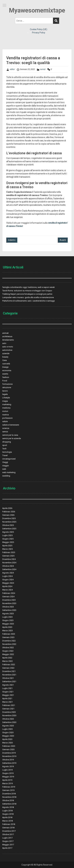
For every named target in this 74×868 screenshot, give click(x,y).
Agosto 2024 (8, 573)
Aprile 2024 (7, 586)
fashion (6, 377)
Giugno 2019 (8, 773)
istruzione (7, 387)
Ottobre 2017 (8, 834)
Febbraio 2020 (9, 746)
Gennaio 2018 (8, 828)
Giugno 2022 (8, 651)
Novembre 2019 (9, 756)
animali (5, 333)
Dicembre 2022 (9, 641)
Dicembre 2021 (9, 671)
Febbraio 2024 (9, 593)
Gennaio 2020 (8, 749)
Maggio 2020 (8, 736)
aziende (6, 353)
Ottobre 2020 (8, 719)
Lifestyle (6, 398)
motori (5, 411)
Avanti (63, 240)
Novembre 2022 (9, 644)
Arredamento (8, 340)
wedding (6, 476)
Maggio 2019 (8, 777)
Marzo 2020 (8, 743)
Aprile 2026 (7, 508)
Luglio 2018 (7, 811)
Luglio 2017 (7, 838)
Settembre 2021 (9, 682)
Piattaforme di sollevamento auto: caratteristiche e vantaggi (28, 301)
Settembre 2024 (9, 569)
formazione (7, 384)
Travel (5, 455)
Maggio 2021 (8, 695)
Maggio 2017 (8, 845)
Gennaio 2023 (8, 637)
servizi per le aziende (12, 438)
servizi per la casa (10, 435)
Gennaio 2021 (8, 709)
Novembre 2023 (9, 603)
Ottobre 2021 (8, 678)
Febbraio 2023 (9, 634)
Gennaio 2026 (8, 515)
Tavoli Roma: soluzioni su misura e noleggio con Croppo (27, 291)
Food (5, 381)
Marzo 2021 (8, 702)
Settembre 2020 (9, 722)
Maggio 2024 (8, 583)
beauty (5, 357)
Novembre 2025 (9, 522)
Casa (5, 360)
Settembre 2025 (9, 529)
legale (5, 394)
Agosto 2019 (8, 766)
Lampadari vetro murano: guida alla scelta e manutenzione (28, 297)
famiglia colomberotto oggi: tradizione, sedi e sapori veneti (28, 287)
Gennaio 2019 (8, 790)
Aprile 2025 (7, 546)
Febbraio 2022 (9, 665)
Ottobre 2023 (8, 607)
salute (5, 421)
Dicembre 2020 (9, 712)
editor (12, 69)
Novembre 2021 (9, 675)
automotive (7, 350)
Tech (4, 449)
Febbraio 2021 (9, 705)
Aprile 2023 (7, 627)
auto (4, 343)
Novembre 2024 (9, 563)
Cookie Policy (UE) (39, 29)
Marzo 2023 (8, 631)
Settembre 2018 (9, 804)
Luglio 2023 (7, 617)
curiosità (6, 364)
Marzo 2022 (8, 661)
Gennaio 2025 (8, 556)
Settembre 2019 (9, 763)
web (4, 469)
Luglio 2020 (7, 729)
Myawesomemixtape (37, 10)
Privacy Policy (39, 33)
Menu (6, 5)
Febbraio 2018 (9, 824)
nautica (6, 415)
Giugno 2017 (8, 841)
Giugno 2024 (8, 580)
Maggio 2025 (8, 542)
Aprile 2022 (7, 658)
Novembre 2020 (9, 715)
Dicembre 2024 (9, 559)
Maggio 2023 (8, 624)
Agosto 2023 (8, 614)
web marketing (9, 472)
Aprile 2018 (7, 817)
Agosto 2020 (8, 726)
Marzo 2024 (8, 590)
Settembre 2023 (9, 610)
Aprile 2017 (7, 848)
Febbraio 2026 (9, 512)
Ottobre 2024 (8, 566)
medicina (6, 408)
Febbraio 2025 (9, 552)
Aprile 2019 (7, 780)
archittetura (7, 336)
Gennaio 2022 (8, 668)
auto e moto (8, 347)
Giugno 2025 (8, 539)
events (5, 374)
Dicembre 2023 (9, 600)
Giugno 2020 (8, 732)
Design (5, 367)
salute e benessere (11, 425)
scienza (6, 428)
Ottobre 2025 (8, 525)
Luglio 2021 (7, 688)
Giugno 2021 (8, 692)
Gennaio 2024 (8, 597)
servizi (43, 69)
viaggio (6, 466)
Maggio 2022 (8, 654)
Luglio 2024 (7, 576)
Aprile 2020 (7, 739)
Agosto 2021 (8, 685)
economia (7, 370)
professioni (7, 418)
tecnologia (7, 452)
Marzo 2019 (8, 783)
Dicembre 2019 (9, 753)
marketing (7, 404)
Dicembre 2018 (9, 794)
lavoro (5, 391)
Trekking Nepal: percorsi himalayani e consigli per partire (27, 294)
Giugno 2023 (8, 620)
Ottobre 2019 (8, 760)
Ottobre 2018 (8, 800)
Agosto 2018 (8, 807)
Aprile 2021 (7, 698)
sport (5, 445)
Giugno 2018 (8, 814)
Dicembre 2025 (9, 518)
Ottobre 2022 (8, 648)
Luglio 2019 (7, 770)
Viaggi (5, 462)
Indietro (12, 240)
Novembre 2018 (9, 797)
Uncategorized (9, 459)
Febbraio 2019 (9, 787)
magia (5, 401)
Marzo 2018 (8, 821)
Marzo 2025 (8, 549)
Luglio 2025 (7, 535)
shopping (7, 442)
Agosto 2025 (8, 532)
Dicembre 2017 (9, 831)
